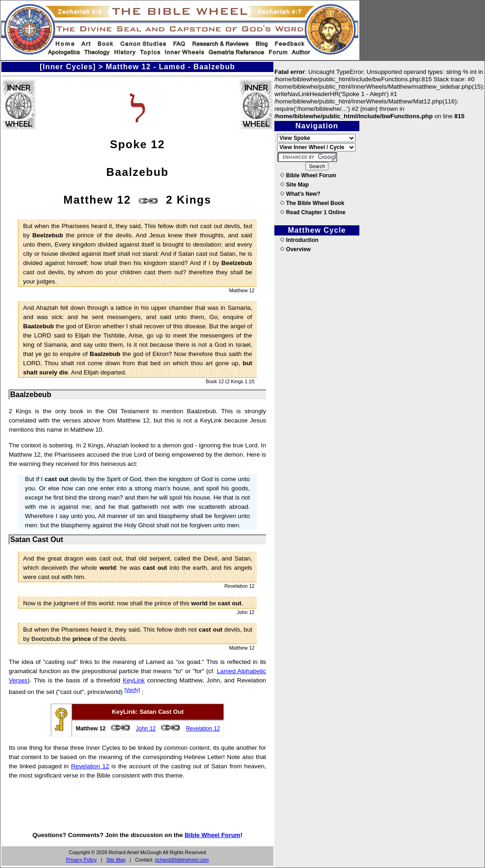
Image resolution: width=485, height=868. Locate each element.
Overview (295, 249)
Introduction (299, 240)
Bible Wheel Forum (213, 835)
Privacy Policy (81, 860)
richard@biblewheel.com (182, 860)
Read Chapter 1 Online (313, 212)
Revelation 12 (203, 729)
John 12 (146, 729)
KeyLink (134, 680)
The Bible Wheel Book (312, 203)
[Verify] (132, 690)
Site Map (116, 860)
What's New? (300, 194)
